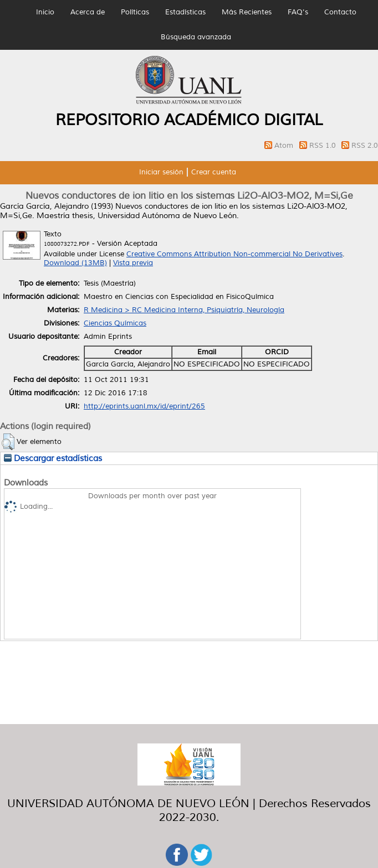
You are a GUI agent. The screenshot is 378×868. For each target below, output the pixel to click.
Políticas (135, 12)
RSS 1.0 (324, 146)
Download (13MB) (75, 263)
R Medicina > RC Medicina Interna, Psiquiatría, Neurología (184, 310)
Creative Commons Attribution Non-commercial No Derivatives (234, 254)
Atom (285, 146)
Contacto (340, 12)
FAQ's (298, 12)
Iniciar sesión (161, 172)
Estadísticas (185, 12)
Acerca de (88, 12)
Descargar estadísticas (53, 458)
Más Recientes (247, 12)
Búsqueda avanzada (196, 37)
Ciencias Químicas (115, 323)
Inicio (45, 12)
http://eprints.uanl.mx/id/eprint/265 (144, 406)
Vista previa (133, 263)
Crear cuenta (214, 172)
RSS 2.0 (365, 146)
